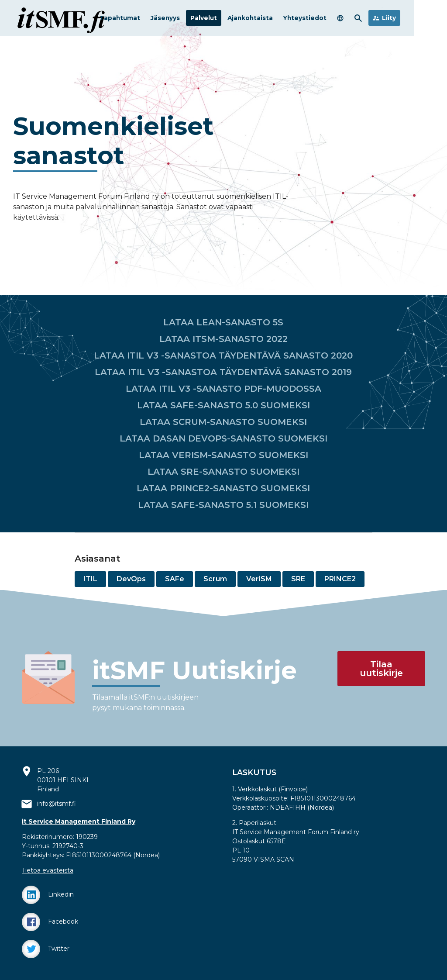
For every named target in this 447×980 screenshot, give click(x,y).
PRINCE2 (340, 579)
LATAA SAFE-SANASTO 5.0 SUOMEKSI (223, 405)
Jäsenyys (198, 19)
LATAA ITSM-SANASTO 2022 (223, 339)
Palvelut (236, 19)
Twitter (46, 949)
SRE (298, 579)
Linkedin (48, 895)
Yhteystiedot (338, 19)
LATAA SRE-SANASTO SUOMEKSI (223, 472)
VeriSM (259, 579)
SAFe (175, 579)
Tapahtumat (153, 19)
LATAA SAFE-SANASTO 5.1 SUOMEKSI (223, 505)
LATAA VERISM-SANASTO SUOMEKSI (223, 455)
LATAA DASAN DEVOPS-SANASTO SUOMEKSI (223, 438)
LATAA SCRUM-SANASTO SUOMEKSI (223, 422)
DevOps (131, 579)
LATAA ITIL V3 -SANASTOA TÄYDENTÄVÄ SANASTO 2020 (223, 355)
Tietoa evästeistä (48, 870)
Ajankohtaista (283, 19)
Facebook (50, 922)
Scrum (215, 579)
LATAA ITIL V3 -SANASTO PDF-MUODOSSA (223, 389)
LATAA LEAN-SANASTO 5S (223, 322)
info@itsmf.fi (57, 804)
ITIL (90, 579)
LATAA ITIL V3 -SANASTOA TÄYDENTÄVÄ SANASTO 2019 (223, 372)
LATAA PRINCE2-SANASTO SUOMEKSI (223, 488)
